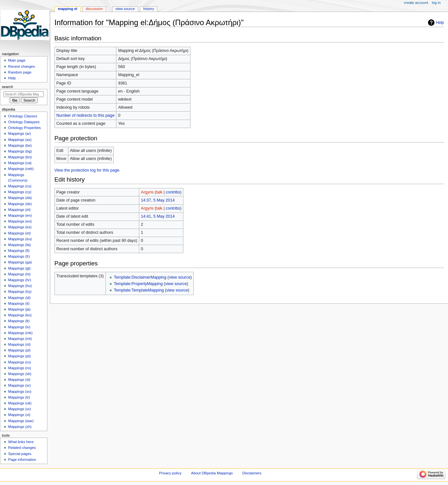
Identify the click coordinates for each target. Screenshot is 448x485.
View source (125, 9)
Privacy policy (170, 473)
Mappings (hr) (19, 280)
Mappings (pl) (19, 350)
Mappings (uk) (20, 403)
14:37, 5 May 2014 (158, 200)
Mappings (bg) (20, 151)
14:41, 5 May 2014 (158, 216)
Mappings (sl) (19, 380)
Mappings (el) (19, 210)
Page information (22, 460)
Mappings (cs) (20, 186)
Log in (436, 3)
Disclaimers (252, 473)
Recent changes (21, 66)
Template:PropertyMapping (138, 284)
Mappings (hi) (19, 274)
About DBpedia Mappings (212, 473)
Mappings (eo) (20, 221)
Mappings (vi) (19, 415)
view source (180, 277)
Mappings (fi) (19, 251)
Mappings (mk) (20, 333)
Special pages (20, 454)
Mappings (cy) (20, 192)
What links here (21, 442)
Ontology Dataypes (24, 122)
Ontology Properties (24, 128)
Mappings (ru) (19, 362)
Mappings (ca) (20, 163)
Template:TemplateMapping (139, 290)
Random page (20, 72)
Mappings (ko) (20, 315)
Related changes (22, 448)
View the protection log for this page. (88, 170)
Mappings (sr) (19, 385)
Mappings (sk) (20, 374)
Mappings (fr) (19, 256)
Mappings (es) (20, 227)
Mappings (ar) (19, 134)
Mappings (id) (19, 298)
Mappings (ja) (19, 309)
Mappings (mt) (20, 339)
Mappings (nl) (19, 344)
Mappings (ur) (19, 409)
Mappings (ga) (20, 262)
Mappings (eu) (20, 239)
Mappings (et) (19, 233)
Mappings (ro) (19, 368)
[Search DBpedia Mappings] (24, 94)
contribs (173, 192)
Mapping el (67, 9)
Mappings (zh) (20, 427)
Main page (17, 60)
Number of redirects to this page (86, 115)
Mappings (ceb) (21, 169)
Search (8, 87)
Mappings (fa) (19, 245)
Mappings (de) (20, 204)
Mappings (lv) (19, 327)
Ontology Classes (23, 116)
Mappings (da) (20, 198)
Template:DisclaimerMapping (140, 277)
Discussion (94, 9)
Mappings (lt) (19, 321)
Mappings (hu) (20, 286)
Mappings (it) (19, 303)
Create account (416, 3)
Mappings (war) (21, 421)
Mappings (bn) (20, 157)
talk (159, 192)
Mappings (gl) (19, 268)
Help (440, 23)
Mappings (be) (20, 145)
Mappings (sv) (20, 391)
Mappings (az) (20, 140)
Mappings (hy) (20, 292)
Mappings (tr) (19, 397)
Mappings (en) (20, 215)
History (149, 9)
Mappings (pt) (19, 356)
